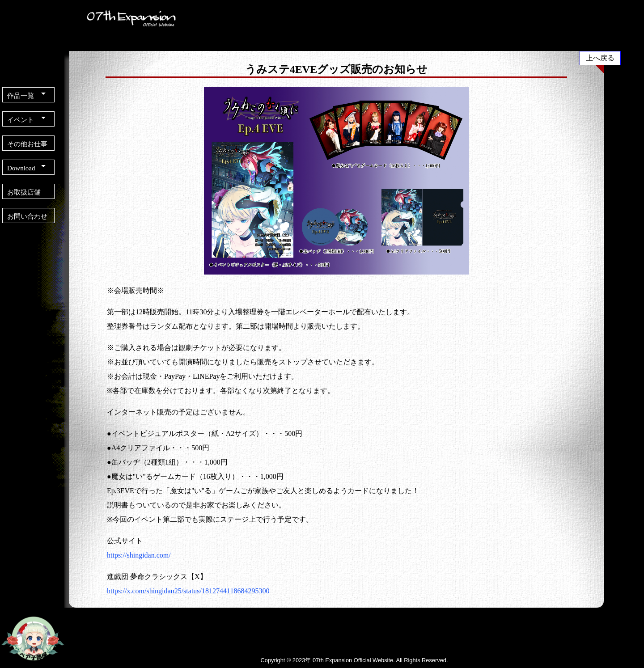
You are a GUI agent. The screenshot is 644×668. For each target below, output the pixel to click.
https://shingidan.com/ (139, 555)
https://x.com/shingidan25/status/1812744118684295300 (188, 591)
